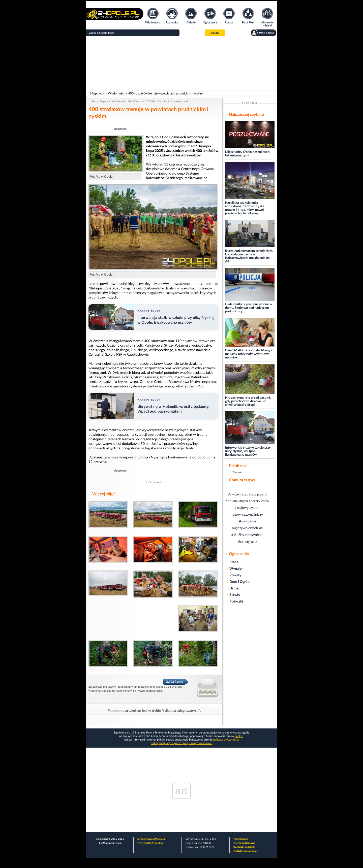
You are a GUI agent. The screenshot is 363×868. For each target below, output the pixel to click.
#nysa (244, 501)
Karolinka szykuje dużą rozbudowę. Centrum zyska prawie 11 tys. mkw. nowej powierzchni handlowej (245, 208)
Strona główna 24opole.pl (152, 839)
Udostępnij (121, 129)
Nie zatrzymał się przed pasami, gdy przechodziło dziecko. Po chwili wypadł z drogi (248, 401)
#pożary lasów (259, 501)
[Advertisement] (181, 63)
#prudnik (232, 501)
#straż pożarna (258, 495)
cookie (239, 736)
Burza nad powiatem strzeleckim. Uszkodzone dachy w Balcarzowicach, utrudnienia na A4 (249, 256)
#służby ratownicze (247, 535)
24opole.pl (97, 93)
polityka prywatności (226, 740)
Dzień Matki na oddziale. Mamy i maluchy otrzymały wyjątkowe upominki (249, 354)
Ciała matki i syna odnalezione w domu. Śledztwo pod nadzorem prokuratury (249, 308)
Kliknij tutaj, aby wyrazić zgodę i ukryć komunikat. (181, 743)
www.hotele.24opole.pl (150, 843)
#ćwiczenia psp (238, 494)
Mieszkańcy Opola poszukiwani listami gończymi (248, 154)
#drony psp (247, 542)
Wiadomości (116, 93)
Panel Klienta (241, 839)
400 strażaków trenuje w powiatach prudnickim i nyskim (165, 93)
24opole (237, 472)
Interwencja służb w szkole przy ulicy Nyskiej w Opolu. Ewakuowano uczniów (248, 451)
